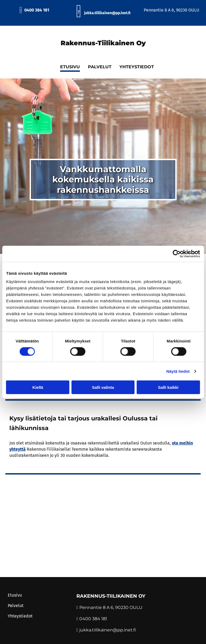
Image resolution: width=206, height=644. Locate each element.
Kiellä (38, 387)
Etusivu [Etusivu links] (70, 67)
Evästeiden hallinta (24, 576)
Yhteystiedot (20, 616)
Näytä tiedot (178, 371)
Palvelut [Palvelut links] (100, 67)
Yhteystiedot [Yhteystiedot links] (137, 67)
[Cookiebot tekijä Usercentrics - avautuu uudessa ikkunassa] (176, 254)
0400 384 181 (34, 10)
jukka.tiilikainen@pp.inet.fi (108, 630)
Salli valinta (103, 387)
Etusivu (15, 595)
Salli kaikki (168, 387)
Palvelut (16, 606)
